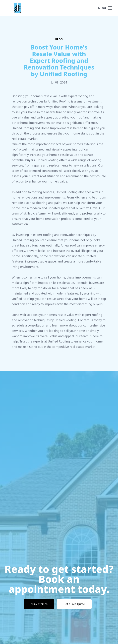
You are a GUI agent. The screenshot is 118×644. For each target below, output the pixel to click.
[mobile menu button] (110, 8)
